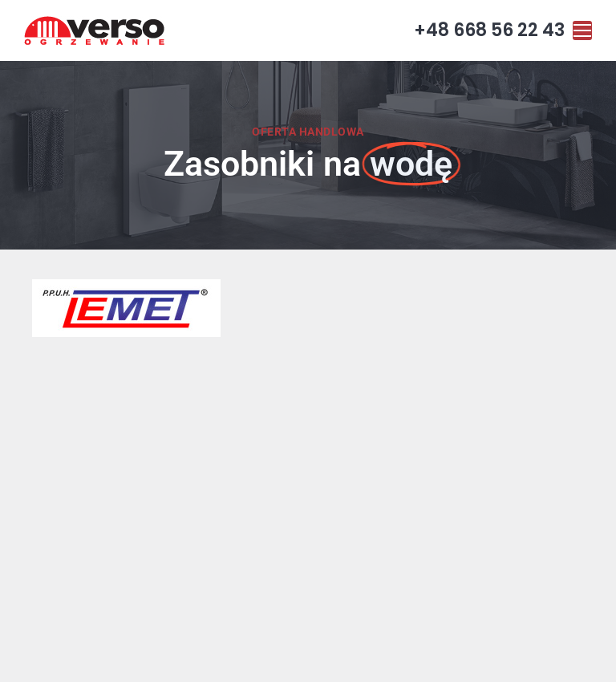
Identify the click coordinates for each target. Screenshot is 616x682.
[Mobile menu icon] (582, 30)
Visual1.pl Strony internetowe (450, 656)
